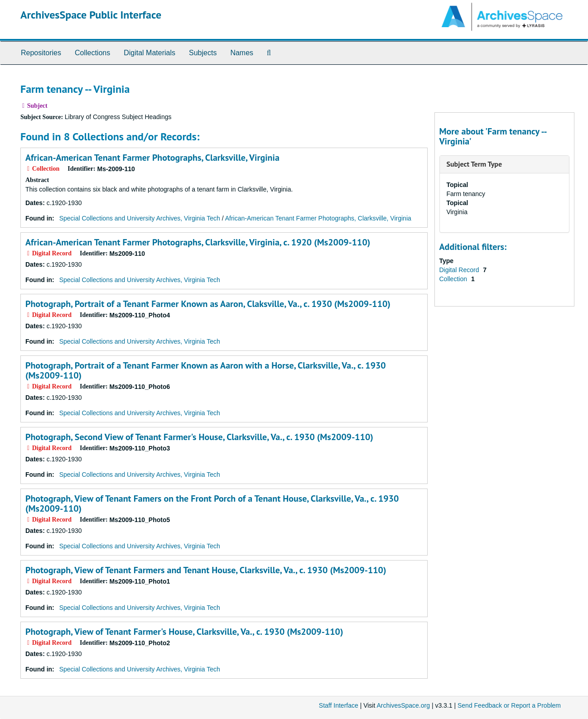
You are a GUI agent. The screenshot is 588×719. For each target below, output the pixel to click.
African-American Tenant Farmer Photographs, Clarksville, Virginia (152, 158)
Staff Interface (339, 705)
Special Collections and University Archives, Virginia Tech (140, 218)
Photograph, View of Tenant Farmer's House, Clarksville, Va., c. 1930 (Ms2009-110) (184, 632)
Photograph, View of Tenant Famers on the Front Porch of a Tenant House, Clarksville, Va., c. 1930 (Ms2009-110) (212, 503)
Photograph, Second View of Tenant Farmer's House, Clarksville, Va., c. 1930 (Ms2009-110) (199, 437)
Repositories (41, 53)
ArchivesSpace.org (403, 705)
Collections (92, 53)
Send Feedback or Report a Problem (509, 705)
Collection (454, 279)
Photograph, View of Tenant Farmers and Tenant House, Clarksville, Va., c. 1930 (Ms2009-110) (206, 570)
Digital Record (460, 270)
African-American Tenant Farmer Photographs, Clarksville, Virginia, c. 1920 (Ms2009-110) (198, 242)
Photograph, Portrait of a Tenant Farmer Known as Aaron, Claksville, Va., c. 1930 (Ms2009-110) (208, 304)
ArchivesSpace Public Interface (91, 15)
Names (242, 53)
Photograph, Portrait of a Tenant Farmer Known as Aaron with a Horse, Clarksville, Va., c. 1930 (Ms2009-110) (206, 370)
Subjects (203, 53)
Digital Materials (149, 53)
